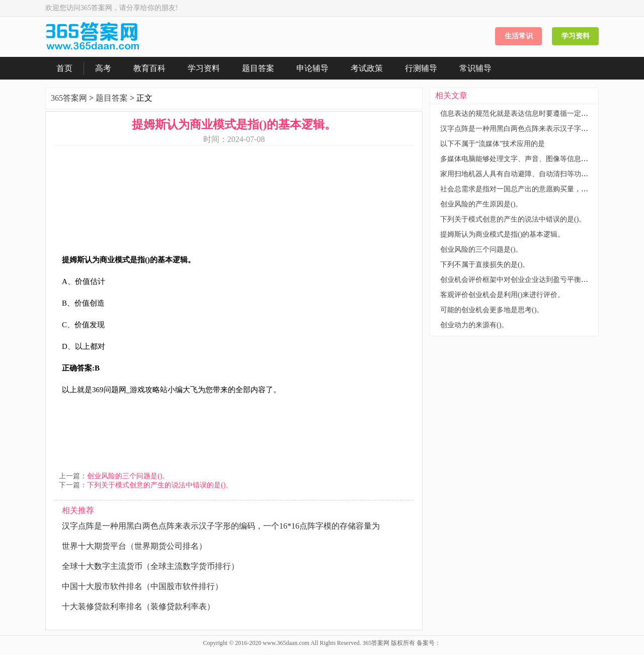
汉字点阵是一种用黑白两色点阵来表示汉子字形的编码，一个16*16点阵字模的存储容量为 (221, 526)
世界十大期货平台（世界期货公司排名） (134, 546)
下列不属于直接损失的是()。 (485, 265)
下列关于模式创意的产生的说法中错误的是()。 (160, 485)
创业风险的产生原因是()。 (481, 204)
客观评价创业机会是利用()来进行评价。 (502, 295)
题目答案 (258, 68)
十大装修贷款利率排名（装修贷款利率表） (138, 606)
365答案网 (69, 98)
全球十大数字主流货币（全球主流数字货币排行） (150, 566)
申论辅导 (312, 68)
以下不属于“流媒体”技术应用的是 (493, 144)
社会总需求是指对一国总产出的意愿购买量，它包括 (521, 189)
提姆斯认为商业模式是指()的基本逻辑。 (502, 234)
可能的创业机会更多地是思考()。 (492, 310)
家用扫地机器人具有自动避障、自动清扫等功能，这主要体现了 (539, 174)
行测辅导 (421, 68)
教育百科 (149, 68)
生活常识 (519, 36)
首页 (64, 68)
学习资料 (576, 36)
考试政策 (367, 68)
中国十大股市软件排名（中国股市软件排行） (142, 586)
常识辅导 (475, 68)
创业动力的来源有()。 (474, 325)
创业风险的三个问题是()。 (128, 476)
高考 (103, 68)
